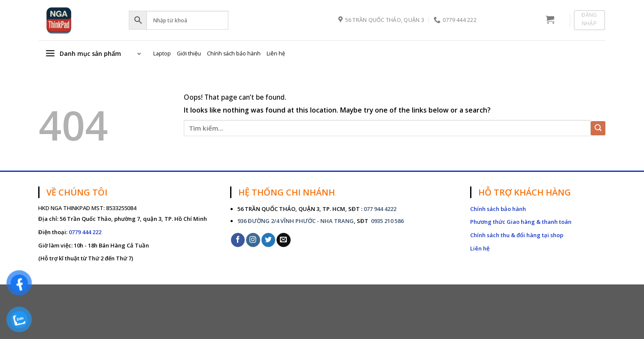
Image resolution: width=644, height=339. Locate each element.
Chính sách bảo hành (234, 53)
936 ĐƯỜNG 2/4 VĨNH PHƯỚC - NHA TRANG (296, 221)
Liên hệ (276, 53)
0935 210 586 (387, 221)
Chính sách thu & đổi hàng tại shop (517, 235)
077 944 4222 (380, 209)
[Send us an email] (284, 240)
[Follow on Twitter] (269, 240)
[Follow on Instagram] (253, 240)
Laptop (162, 53)
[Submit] (598, 128)
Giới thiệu (189, 53)
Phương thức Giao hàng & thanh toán (521, 222)
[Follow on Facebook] (238, 240)
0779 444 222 (85, 232)
